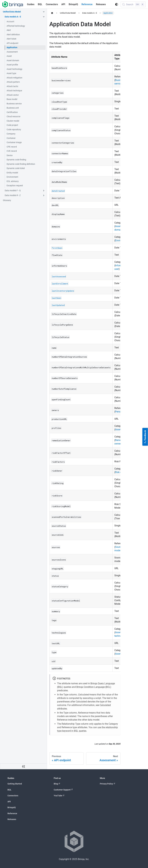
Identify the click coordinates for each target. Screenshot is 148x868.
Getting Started (15, 784)
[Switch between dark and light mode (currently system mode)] (117, 4)
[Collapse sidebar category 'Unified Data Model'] (44, 12)
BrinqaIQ (73, 4)
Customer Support (63, 790)
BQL (40, 4)
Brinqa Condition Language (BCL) (94, 687)
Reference (87, 4)
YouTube (59, 796)
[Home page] (52, 13)
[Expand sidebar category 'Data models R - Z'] (44, 195)
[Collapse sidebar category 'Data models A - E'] (44, 17)
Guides (31, 4)
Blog (57, 784)
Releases (101, 4)
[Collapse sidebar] (23, 766)
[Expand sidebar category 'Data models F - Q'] (44, 191)
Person (119, 412)
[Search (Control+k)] (133, 4)
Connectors (52, 4)
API (63, 4)
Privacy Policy (107, 784)
